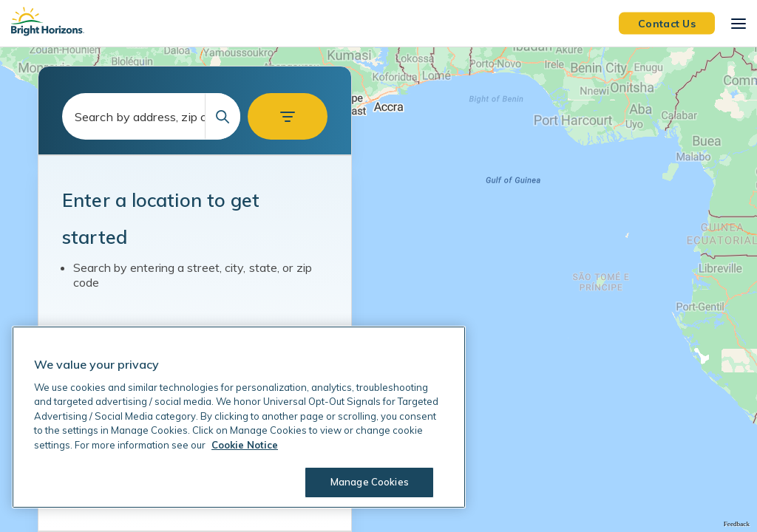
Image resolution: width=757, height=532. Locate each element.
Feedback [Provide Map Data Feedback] (737, 524)
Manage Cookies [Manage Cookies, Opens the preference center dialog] (370, 482)
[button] (288, 116)
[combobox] (151, 116)
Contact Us (667, 23)
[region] (378, 290)
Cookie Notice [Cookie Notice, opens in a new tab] (245, 445)
